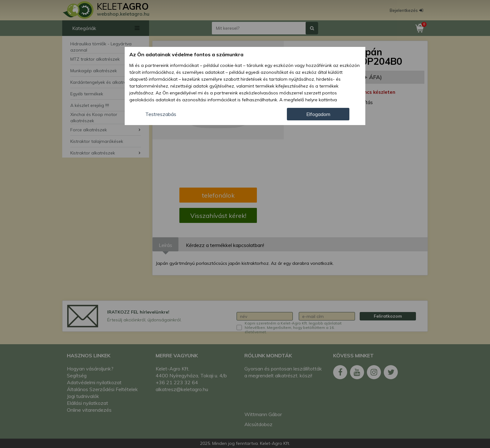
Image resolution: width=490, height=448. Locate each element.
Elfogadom (318, 114)
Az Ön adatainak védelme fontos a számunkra (186, 54)
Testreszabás (161, 114)
